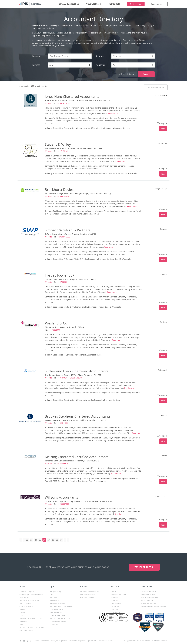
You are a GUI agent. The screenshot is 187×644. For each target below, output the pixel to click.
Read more (113, 113)
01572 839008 (54, 330)
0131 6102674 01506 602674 (70, 378)
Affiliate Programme (88, 594)
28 (53, 540)
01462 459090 (64, 103)
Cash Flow (114, 609)
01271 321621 (64, 151)
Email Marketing (56, 612)
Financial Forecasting (57, 615)
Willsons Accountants (61, 497)
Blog (21, 615)
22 (27, 540)
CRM (52, 594)
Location (36, 56)
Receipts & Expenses (57, 603)
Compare (162, 123)
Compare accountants (156, 87)
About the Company (27, 591)
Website (48, 103)
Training (22, 609)
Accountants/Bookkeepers (90, 591)
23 (31, 540)
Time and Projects (56, 609)
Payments (53, 597)
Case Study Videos (26, 606)
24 (36, 540)
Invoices (114, 591)
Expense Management (58, 621)
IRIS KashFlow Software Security (31, 600)
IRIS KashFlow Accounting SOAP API (154, 606)
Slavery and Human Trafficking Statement (31, 620)
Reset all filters (126, 74)
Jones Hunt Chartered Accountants (72, 96)
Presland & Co (56, 323)
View (163, 129)
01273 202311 (64, 282)
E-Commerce (55, 600)
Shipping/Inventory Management (62, 606)
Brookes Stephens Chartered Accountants (78, 416)
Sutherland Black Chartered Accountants (77, 371)
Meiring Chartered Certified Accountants (77, 457)
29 (57, 540)
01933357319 (63, 504)
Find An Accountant (87, 597)
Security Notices (25, 603)
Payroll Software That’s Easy (60, 618)
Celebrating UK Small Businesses (31, 594)
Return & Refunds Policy (71, 641)
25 (40, 540)
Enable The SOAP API (149, 603)
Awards (22, 612)
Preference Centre (106, 641)
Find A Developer (147, 600)
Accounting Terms (26, 630)
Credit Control (116, 603)
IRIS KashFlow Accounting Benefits (32, 627)
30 (61, 540)
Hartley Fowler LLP (60, 275)
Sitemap (84, 641)
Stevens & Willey (58, 144)
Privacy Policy (24, 597)
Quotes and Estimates (119, 594)
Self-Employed (116, 612)
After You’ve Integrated (149, 597)
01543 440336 (64, 423)
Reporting (114, 600)
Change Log (115, 606)
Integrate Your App (148, 594)
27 (49, 540)
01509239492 (63, 196)
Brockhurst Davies (59, 190)
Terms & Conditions (42, 641)
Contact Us (93, 641)
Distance (100, 56)
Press (21, 624)
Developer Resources (149, 591)
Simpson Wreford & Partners (68, 230)
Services (36, 65)
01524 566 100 (64, 463)
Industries (100, 65)
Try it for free (143, 567)
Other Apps (54, 624)
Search (146, 74)
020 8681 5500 (64, 237)
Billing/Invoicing (56, 591)
